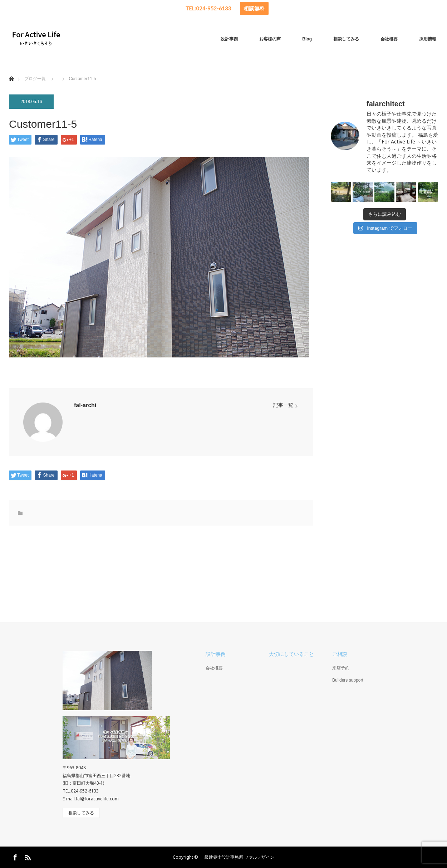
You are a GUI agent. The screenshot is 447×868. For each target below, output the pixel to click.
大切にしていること (291, 654)
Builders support (348, 680)
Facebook (14, 856)
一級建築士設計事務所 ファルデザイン (237, 857)
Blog (307, 39)
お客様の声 (270, 39)
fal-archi (85, 405)
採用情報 (428, 39)
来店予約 (341, 668)
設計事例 (229, 39)
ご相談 (340, 654)
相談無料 (254, 8)
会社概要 (389, 39)
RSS (27, 856)
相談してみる (346, 39)
